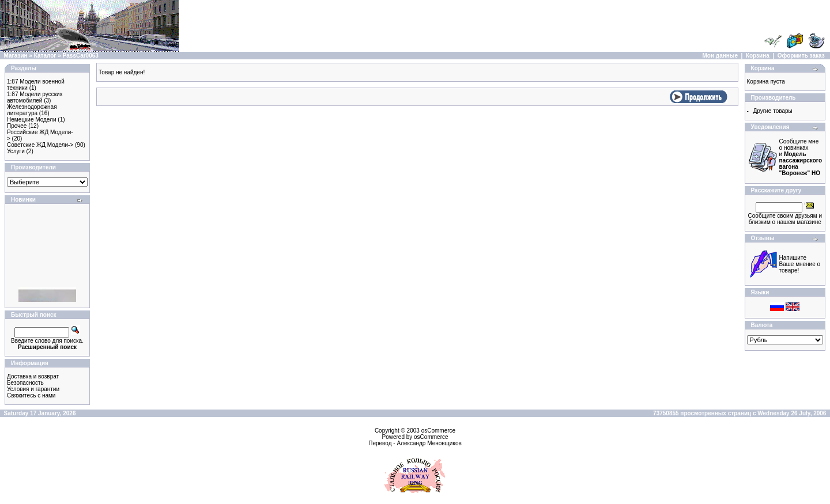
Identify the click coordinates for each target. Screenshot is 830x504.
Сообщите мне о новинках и (801, 157)
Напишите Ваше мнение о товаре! (800, 264)
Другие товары (772, 111)
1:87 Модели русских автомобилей (35, 97)
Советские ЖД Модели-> (40, 145)
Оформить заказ (801, 56)
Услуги (16, 151)
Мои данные (720, 56)
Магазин (16, 56)
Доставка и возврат (33, 376)
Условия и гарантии (33, 389)
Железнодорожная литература (32, 110)
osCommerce (438, 431)
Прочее (17, 126)
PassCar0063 (81, 56)
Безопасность (25, 383)
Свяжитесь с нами (31, 395)
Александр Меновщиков (429, 443)
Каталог (45, 56)
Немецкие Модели (32, 120)
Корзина (758, 56)
